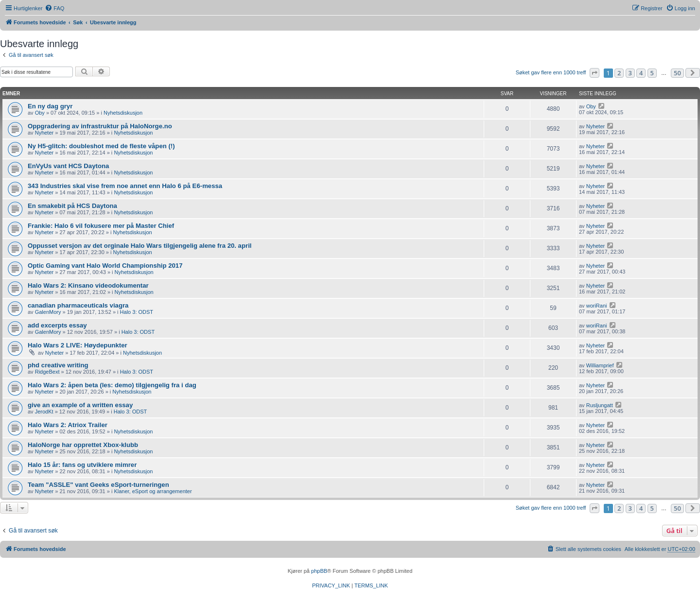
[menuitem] (54, 8)
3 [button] (630, 73)
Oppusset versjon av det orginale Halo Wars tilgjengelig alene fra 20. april (140, 246)
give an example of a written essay (80, 405)
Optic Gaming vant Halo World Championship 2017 (105, 266)
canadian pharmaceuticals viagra (78, 305)
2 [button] (619, 73)
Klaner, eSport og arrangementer (153, 491)
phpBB (319, 571)
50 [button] (677, 73)
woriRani (597, 306)
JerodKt (44, 412)
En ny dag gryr (50, 106)
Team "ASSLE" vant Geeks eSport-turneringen (98, 485)
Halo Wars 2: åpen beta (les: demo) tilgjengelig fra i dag (112, 385)
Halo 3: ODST (137, 312)
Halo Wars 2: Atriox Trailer (68, 425)
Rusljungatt (600, 405)
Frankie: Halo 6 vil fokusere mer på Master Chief (101, 226)
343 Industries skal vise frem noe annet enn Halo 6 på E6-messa (125, 186)
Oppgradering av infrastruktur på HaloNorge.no (100, 126)
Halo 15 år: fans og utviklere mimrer (82, 465)
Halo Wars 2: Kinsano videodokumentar (88, 285)
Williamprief (600, 365)
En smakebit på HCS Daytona (72, 206)
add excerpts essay (57, 325)
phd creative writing (58, 365)
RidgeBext (47, 372)
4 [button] (641, 73)
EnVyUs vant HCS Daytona (68, 166)
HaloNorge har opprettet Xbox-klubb (83, 445)
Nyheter (44, 133)
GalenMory (48, 312)
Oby (40, 113)
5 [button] (652, 73)
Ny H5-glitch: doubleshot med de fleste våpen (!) (101, 146)
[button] (595, 73)
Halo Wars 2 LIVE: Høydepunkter (78, 345)
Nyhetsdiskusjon (123, 113)
